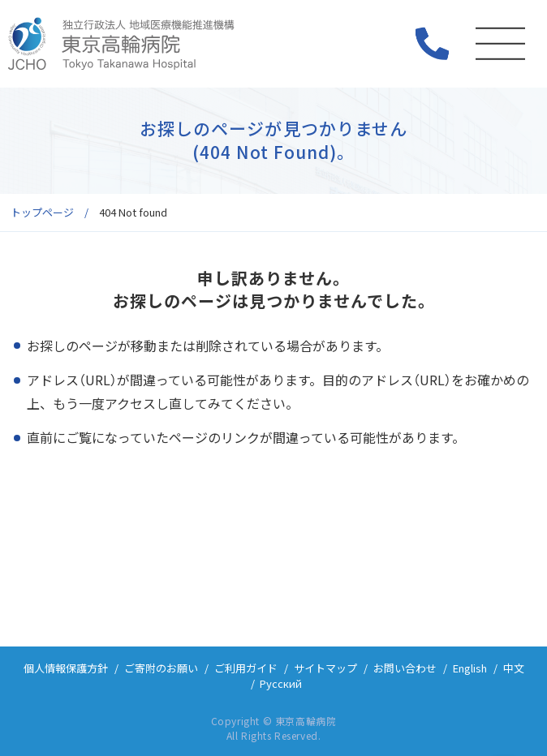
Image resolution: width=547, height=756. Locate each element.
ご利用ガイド (246, 668)
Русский (281, 683)
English (470, 668)
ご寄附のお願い (161, 668)
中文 (514, 668)
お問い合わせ (405, 668)
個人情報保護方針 (66, 668)
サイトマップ (325, 668)
